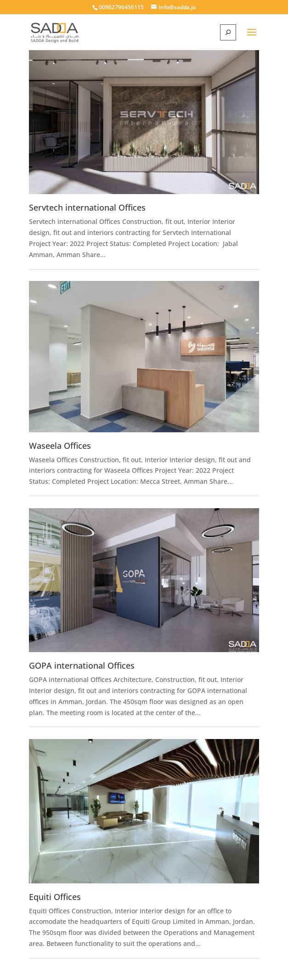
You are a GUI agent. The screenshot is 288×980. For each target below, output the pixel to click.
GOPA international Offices (82, 665)
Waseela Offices (60, 446)
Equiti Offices (55, 897)
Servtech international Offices (87, 207)
